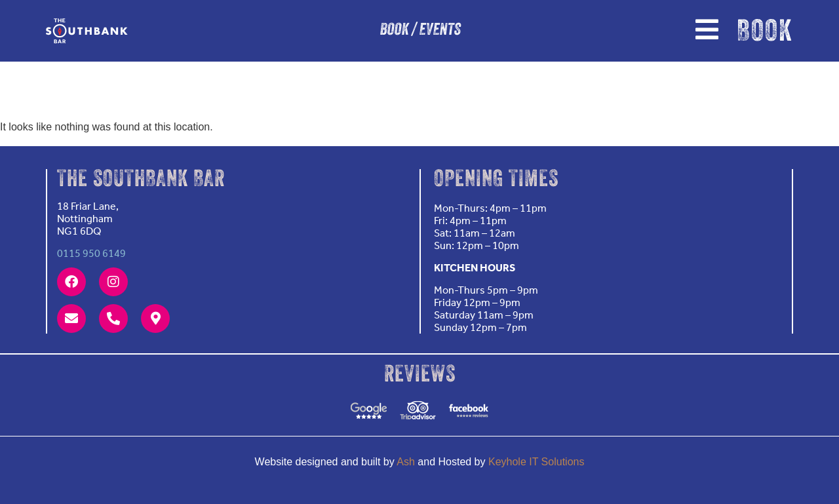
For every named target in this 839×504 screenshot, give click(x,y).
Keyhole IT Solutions (536, 462)
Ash (406, 462)
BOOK (394, 30)
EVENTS (439, 30)
